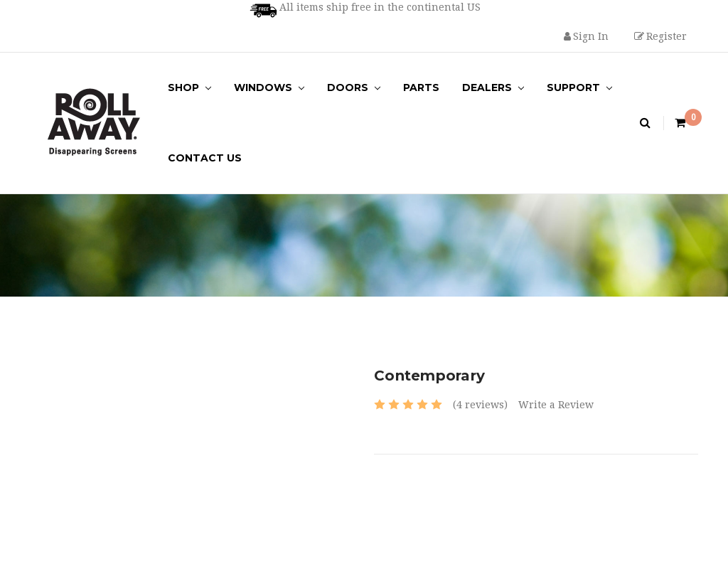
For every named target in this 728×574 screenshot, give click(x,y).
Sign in (586, 36)
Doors (354, 87)
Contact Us (205, 158)
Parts (421, 87)
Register (660, 36)
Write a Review (556, 405)
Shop (189, 87)
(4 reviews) (480, 405)
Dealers (493, 87)
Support (579, 87)
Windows (269, 87)
